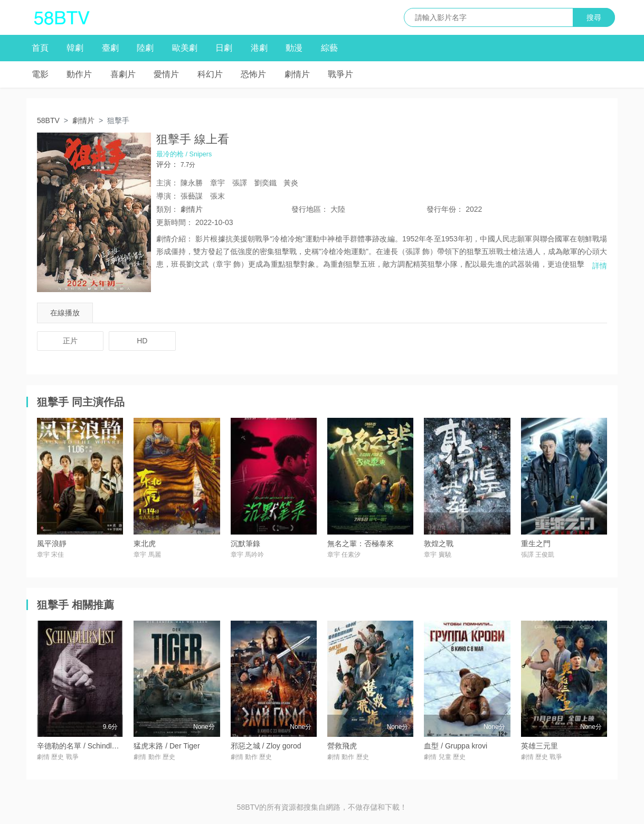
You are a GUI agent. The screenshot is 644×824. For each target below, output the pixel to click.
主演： (167, 183)
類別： (167, 209)
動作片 (79, 74)
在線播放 (65, 313)
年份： (445, 209)
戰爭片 (340, 74)
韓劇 (75, 48)
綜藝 (329, 48)
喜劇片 (123, 74)
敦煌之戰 (439, 544)
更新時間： (175, 222)
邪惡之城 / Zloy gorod (266, 746)
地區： (310, 209)
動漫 (294, 48)
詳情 (600, 266)
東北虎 (145, 544)
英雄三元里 (539, 746)
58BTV (48, 120)
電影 (40, 74)
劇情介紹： (175, 239)
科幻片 (210, 74)
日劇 (224, 48)
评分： (167, 164)
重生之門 (536, 544)
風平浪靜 (52, 544)
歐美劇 (185, 48)
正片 (70, 341)
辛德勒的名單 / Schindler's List (87, 746)
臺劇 (110, 48)
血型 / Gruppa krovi (456, 746)
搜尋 (594, 17)
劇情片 (297, 74)
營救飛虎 (342, 746)
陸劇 (145, 48)
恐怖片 (253, 74)
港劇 (259, 48)
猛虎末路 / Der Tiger (167, 746)
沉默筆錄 (245, 544)
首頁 (40, 48)
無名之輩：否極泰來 (361, 544)
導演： (167, 196)
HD (142, 341)
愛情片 (166, 74)
